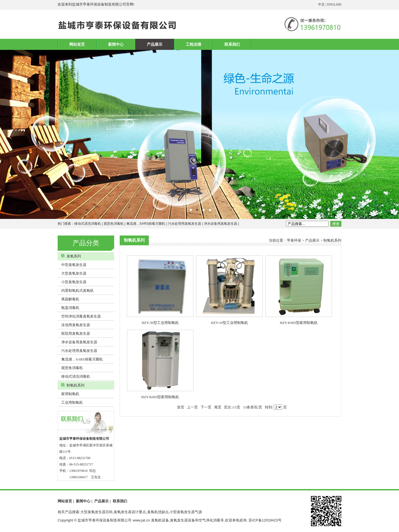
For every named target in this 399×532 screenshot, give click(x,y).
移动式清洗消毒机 (88, 224)
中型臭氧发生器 (72, 265)
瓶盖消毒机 (68, 308)
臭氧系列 (69, 256)
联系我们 (232, 44)
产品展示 (155, 44)
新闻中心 (116, 44)
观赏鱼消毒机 (114, 224)
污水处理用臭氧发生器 (185, 224)
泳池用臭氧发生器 (74, 325)
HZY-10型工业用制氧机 (229, 323)
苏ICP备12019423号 (265, 520)
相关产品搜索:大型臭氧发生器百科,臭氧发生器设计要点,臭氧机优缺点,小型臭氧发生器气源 (130, 512)
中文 (321, 4)
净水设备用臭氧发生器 (221, 224)
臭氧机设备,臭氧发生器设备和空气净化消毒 (186, 520)
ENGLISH (334, 4)
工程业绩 (193, 44)
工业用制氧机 (70, 402)
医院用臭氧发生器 (74, 333)
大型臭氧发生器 (72, 273)
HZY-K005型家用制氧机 (299, 323)
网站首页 (77, 44)
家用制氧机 (68, 394)
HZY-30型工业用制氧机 (160, 323)
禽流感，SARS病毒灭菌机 (146, 224)
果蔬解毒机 (68, 299)
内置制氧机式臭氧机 (76, 291)
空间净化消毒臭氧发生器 (79, 316)
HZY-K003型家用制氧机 (160, 397)
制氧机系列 (71, 385)
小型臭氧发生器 (72, 282)
